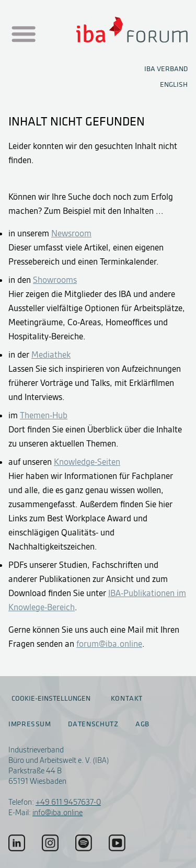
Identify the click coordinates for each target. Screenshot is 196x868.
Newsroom (71, 233)
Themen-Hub (44, 415)
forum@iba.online (109, 644)
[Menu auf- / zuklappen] (22, 35)
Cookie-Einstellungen (51, 698)
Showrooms (55, 280)
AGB (142, 724)
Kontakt (127, 699)
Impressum (30, 724)
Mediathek (51, 355)
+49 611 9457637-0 (68, 802)
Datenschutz (93, 724)
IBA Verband (166, 69)
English (174, 84)
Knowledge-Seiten (87, 462)
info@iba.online (57, 813)
